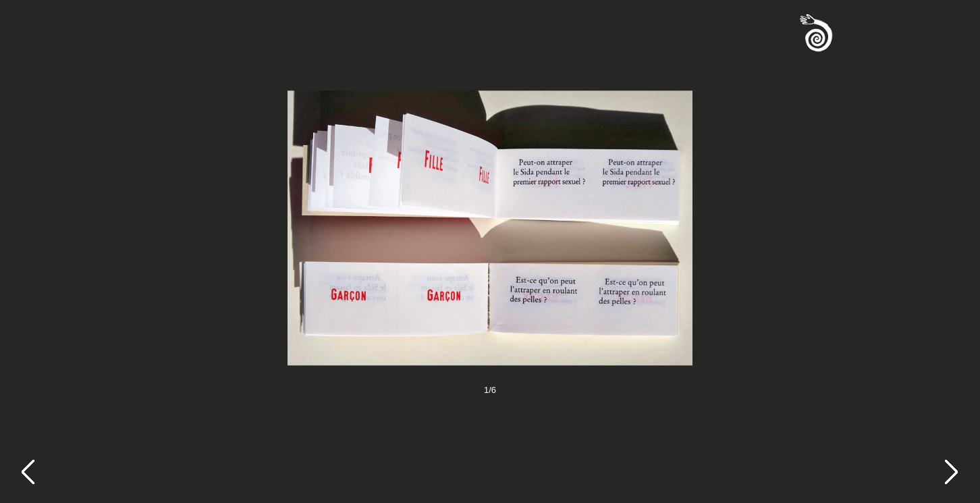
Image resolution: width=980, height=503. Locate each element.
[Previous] (35, 473)
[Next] (958, 473)
